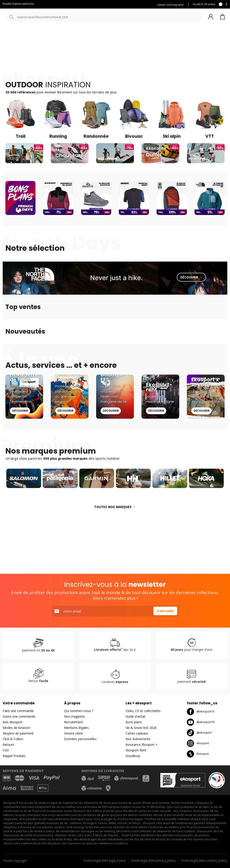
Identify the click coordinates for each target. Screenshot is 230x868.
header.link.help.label (171, 5)
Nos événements (138, 739)
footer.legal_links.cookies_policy (204, 860)
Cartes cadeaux (137, 734)
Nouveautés (167, 34)
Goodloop (133, 756)
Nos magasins (74, 717)
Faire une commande (18, 711)
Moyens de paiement (18, 734)
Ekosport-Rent (136, 750)
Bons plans (198, 34)
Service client (53, 5)
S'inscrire (165, 611)
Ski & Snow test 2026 (141, 728)
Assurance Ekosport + (135, 5)
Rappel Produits (14, 756)
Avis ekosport (13, 722)
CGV (6, 750)
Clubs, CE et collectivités (143, 711)
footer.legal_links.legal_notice (105, 860)
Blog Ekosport (78, 5)
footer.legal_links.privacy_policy (153, 860)
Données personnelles (80, 739)
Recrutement (73, 722)
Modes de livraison (16, 728)
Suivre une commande (19, 717)
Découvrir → (191, 333)
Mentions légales (76, 728)
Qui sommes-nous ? (79, 711)
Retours (8, 745)
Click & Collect (13, 739)
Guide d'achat (135, 717)
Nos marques (139, 34)
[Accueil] (26, 17)
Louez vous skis (104, 5)
